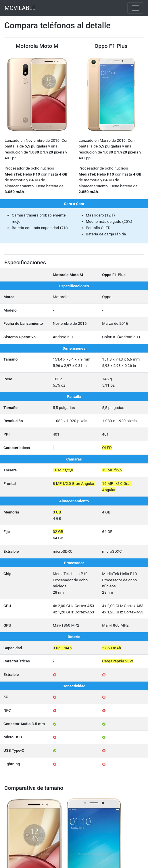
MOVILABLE (20, 8)
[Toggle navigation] (135, 8)
